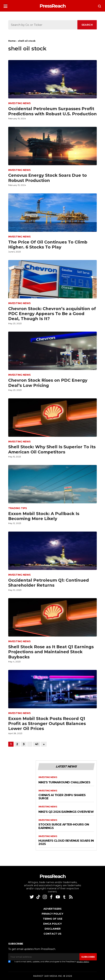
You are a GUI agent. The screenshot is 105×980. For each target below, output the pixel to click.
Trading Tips (18, 508)
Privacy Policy (52, 914)
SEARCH (87, 25)
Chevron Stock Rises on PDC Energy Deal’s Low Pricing (48, 383)
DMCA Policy (52, 924)
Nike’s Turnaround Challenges (64, 782)
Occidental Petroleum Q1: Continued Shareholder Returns (49, 583)
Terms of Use (53, 919)
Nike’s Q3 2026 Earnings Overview (66, 812)
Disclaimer (53, 929)
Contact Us (52, 934)
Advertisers (52, 909)
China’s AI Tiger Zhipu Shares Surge (62, 797)
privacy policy (83, 962)
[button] (5, 5)
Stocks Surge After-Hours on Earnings (64, 826)
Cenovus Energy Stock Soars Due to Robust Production (48, 178)
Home (12, 41)
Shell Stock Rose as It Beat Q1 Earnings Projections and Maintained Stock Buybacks (51, 652)
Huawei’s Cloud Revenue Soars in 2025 (66, 842)
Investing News (19, 103)
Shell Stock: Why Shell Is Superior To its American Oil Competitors (52, 449)
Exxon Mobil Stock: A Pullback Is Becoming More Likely (44, 516)
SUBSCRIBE (88, 957)
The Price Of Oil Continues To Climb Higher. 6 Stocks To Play (48, 245)
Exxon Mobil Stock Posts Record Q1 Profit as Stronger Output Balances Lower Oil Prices (47, 724)
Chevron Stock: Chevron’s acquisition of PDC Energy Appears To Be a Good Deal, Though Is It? (52, 314)
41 (37, 744)
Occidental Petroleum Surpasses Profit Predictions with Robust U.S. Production (52, 111)
